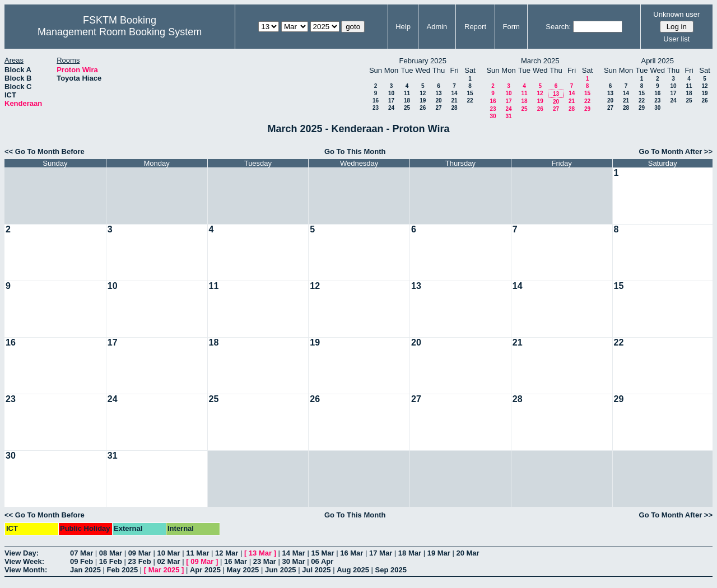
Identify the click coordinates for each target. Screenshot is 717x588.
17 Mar (381, 553)
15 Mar (322, 553)
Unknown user (676, 14)
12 (423, 93)
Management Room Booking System (120, 32)
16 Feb (111, 561)
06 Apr (322, 561)
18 (407, 101)
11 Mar (197, 553)
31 (508, 116)
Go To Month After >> (676, 151)
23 (376, 108)
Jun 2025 (281, 570)
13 (438, 93)
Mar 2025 (164, 570)
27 (438, 108)
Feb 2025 (123, 570)
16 (376, 101)
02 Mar (168, 561)
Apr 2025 (205, 570)
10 (391, 93)
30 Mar (294, 561)
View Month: (26, 570)
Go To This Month (355, 151)
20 (438, 101)
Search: (558, 27)
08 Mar (111, 553)
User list (676, 39)
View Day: (22, 553)
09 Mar (140, 553)
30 (493, 116)
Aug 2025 (353, 570)
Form (511, 27)
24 (391, 108)
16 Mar (351, 553)
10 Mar (168, 553)
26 (423, 108)
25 (407, 108)
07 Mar (82, 553)
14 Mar (294, 553)
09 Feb (82, 561)
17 (391, 101)
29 (587, 109)
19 (423, 101)
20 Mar (467, 553)
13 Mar (260, 553)
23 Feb (140, 561)
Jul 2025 (316, 570)
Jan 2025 (85, 570)
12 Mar (227, 553)
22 (470, 101)
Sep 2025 (391, 570)
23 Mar (265, 561)
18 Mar (410, 553)
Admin (437, 27)
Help (403, 27)
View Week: (24, 561)
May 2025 (243, 570)
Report (475, 27)
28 (454, 108)
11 (407, 93)
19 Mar (439, 553)
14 (454, 93)
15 (470, 93)
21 (454, 101)
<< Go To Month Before (45, 151)
